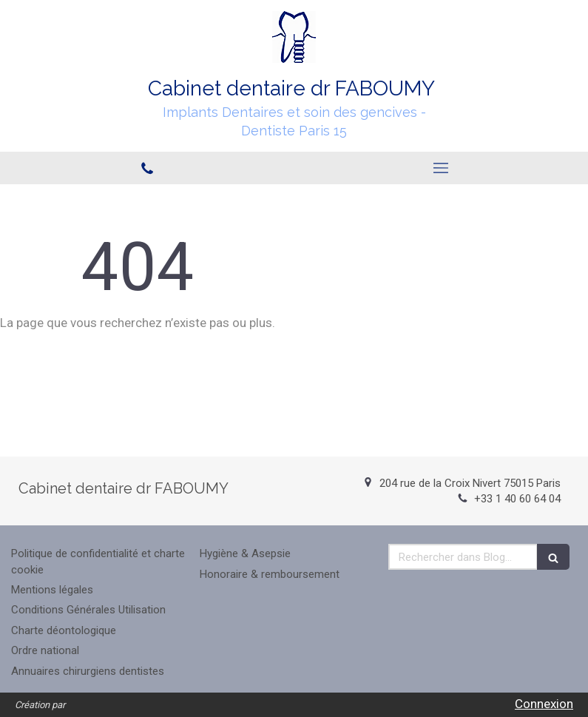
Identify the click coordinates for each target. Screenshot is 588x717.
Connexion (544, 704)
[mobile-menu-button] (442, 168)
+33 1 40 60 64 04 (517, 499)
